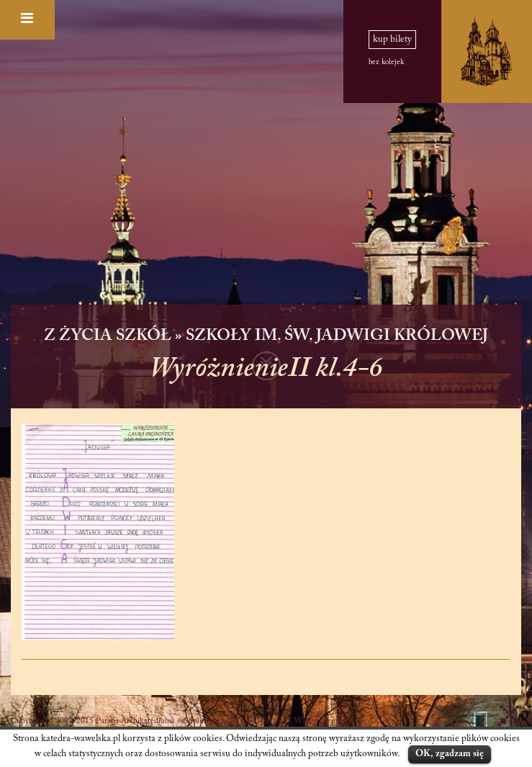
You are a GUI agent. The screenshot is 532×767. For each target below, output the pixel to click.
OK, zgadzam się (450, 754)
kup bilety (392, 40)
